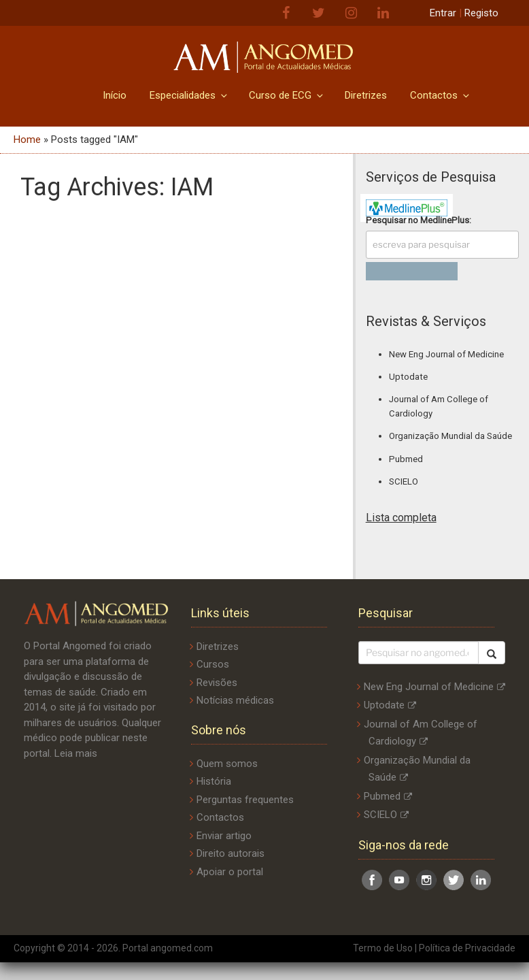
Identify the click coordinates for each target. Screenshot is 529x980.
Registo (481, 13)
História (214, 781)
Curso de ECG (287, 95)
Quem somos (227, 764)
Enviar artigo (224, 836)
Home (27, 140)
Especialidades (189, 95)
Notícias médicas (235, 700)
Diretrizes (366, 95)
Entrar (443, 13)
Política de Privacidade (467, 948)
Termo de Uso (383, 948)
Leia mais (76, 753)
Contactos (441, 95)
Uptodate (408, 377)
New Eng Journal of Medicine (446, 354)
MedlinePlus (445, 220)
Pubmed (406, 459)
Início (115, 95)
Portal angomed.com (168, 948)
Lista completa (401, 518)
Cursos (213, 664)
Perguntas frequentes (245, 800)
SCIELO (404, 481)
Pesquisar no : (419, 220)
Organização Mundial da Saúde (450, 436)
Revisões (217, 683)
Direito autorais (231, 853)
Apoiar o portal (230, 872)
